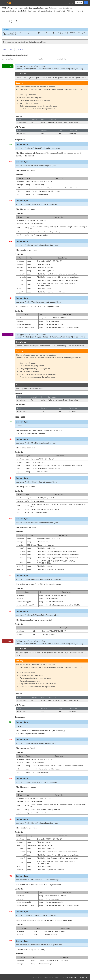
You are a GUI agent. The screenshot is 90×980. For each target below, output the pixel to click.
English (70, 4)
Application (38, 8)
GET (5, 49)
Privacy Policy (83, 977)
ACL (63, 11)
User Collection (51, 8)
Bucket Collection (9, 11)
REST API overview (10, 8)
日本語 (73, 4)
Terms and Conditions (69, 977)
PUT (12, 49)
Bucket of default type (27, 11)
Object (57, 11)
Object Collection (45, 11)
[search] (79, 3)
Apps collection (25, 8)
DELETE (20, 49)
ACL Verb (71, 11)
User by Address (66, 8)
